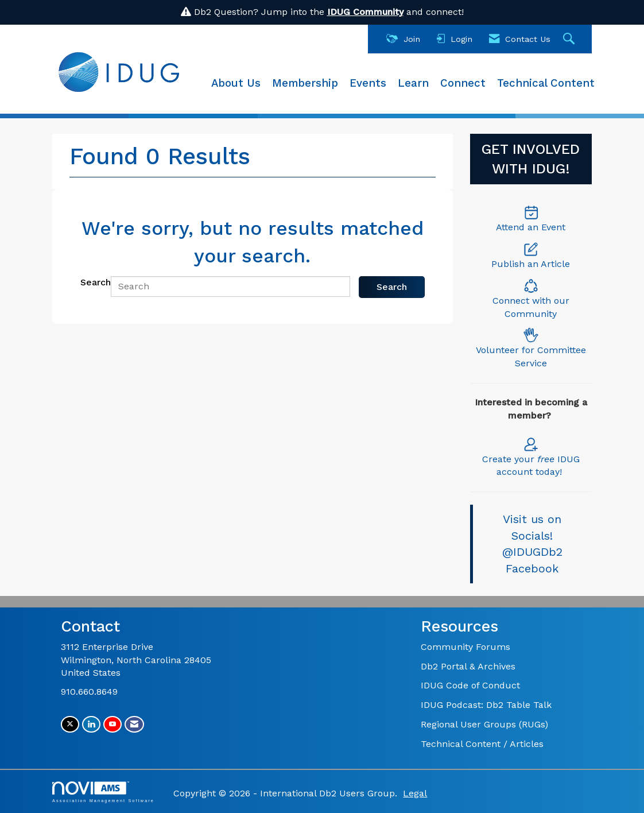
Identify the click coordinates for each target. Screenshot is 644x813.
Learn (413, 83)
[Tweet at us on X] (70, 724)
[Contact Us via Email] (134, 724)
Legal (415, 793)
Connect (463, 83)
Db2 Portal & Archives (468, 666)
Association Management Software (103, 792)
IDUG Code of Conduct (470, 685)
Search (96, 282)
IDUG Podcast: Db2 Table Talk (486, 705)
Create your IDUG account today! (531, 457)
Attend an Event (531, 227)
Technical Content (546, 83)
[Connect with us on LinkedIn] (91, 724)
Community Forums (465, 647)
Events (368, 83)
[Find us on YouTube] (112, 724)
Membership (305, 83)
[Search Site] (570, 39)
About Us (236, 83)
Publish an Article (531, 264)
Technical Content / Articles (482, 744)
